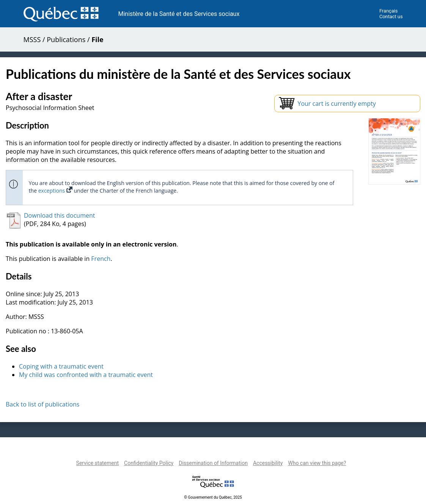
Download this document (59, 215)
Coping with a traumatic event (61, 366)
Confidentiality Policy (149, 463)
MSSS (32, 39)
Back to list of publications (43, 404)
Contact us (391, 16)
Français (388, 11)
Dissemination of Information (213, 463)
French (101, 259)
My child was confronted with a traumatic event (86, 375)
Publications (66, 39)
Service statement (97, 463)
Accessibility (268, 463)
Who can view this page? (317, 463)
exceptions (55, 191)
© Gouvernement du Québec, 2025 (213, 497)
